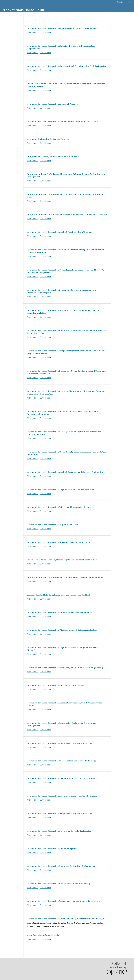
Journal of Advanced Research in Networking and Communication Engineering (65, 668)
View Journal (33, 32)
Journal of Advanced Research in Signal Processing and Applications (60, 743)
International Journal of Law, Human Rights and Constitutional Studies (62, 560)
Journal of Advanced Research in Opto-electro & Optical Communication (63, 28)
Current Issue (46, 32)
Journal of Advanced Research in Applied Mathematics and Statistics (61, 490)
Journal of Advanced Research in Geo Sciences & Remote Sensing (59, 884)
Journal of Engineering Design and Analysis (48, 139)
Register (120, 2)
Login (129, 2)
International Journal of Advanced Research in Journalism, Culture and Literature (67, 215)
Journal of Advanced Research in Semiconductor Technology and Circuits (63, 121)
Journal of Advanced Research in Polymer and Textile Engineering (59, 831)
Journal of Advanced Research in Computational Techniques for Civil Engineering (67, 66)
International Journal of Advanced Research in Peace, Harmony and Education (65, 577)
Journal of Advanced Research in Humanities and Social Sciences (59, 542)
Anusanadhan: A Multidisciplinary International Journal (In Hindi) (59, 595)
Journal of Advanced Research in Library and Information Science (59, 507)
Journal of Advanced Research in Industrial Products (53, 104)
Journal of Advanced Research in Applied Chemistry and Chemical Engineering (65, 472)
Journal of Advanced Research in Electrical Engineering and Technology (62, 778)
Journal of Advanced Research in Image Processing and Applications (60, 813)
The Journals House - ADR (24, 10)
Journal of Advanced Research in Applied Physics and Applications (60, 232)
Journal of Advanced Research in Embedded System (52, 848)
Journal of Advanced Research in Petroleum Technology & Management (62, 866)
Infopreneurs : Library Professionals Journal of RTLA (53, 157)
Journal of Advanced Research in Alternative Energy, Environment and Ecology (66, 919)
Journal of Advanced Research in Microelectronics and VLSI (56, 685)
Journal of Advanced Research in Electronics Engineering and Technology (63, 796)
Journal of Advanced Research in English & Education (53, 525)
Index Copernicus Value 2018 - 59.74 (43, 935)
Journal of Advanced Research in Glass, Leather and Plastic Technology (62, 761)
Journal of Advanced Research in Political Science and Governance (59, 612)
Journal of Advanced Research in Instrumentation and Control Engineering (64, 901)
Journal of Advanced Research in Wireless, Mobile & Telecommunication (62, 630)
